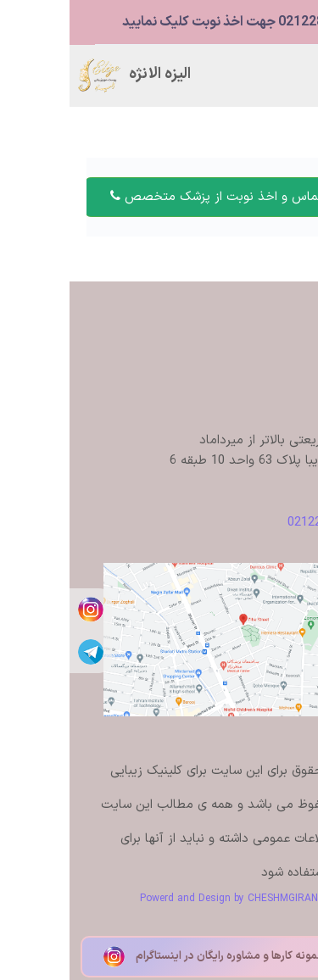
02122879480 (255, 523)
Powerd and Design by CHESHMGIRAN (159, 899)
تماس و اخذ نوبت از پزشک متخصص (147, 197)
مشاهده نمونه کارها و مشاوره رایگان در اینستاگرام (159, 956)
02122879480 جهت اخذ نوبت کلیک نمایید (173, 22)
